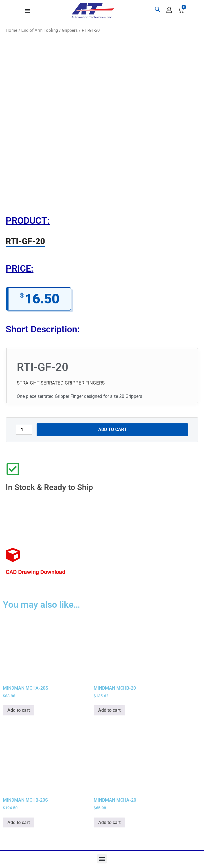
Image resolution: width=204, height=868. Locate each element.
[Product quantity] (24, 430)
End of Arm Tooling (40, 30)
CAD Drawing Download (35, 572)
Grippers (70, 30)
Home (11, 30)
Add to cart (112, 429)
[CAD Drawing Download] (13, 555)
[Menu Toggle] (28, 11)
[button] (102, 859)
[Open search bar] (157, 9)
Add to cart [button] (19, 710)
